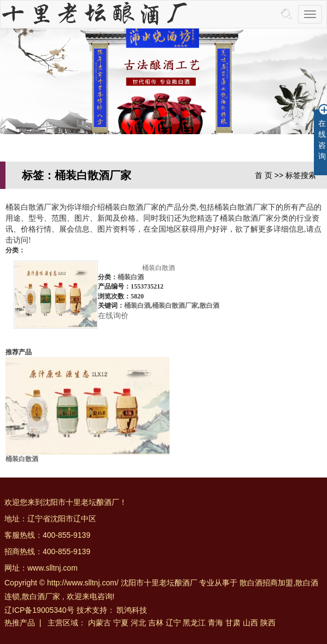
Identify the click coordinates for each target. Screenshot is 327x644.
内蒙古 (100, 623)
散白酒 (209, 306)
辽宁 (173, 623)
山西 (250, 623)
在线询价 (113, 316)
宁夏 (121, 623)
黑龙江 (194, 623)
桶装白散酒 (159, 268)
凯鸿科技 (132, 610)
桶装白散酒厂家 (175, 306)
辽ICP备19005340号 (39, 610)
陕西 (268, 623)
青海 (215, 623)
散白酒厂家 (41, 596)
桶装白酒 (131, 277)
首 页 (264, 175)
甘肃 (233, 623)
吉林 (156, 623)
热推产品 (20, 623)
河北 (138, 623)
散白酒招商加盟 (266, 583)
